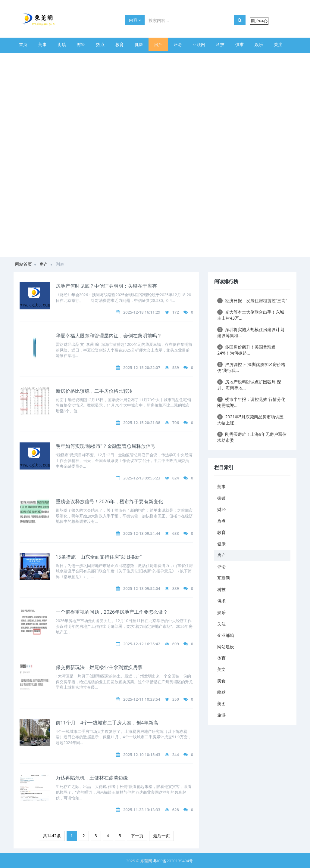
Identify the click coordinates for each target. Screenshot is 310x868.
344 (176, 755)
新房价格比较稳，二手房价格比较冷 (94, 391)
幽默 (136, 58)
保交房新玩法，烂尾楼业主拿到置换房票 (99, 667)
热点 (100, 44)
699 (176, 644)
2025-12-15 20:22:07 (142, 367)
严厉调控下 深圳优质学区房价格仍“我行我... (251, 367)
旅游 (175, 58)
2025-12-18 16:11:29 (142, 312)
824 (176, 478)
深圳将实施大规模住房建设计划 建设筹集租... (251, 332)
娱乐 (259, 44)
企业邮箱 (27, 58)
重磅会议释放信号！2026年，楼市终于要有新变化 (110, 501)
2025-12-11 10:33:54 (142, 699)
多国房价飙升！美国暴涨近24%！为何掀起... (246, 350)
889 (176, 588)
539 (176, 367)
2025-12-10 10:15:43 (142, 755)
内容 (135, 20)
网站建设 (55, 58)
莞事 (42, 44)
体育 (79, 58)
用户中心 (259, 21)
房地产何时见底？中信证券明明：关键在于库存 (106, 286)
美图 (156, 58)
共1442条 (52, 836)
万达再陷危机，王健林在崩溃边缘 (92, 778)
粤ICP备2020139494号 (173, 861)
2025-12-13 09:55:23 (142, 478)
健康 (139, 44)
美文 (98, 58)
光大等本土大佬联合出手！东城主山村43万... (251, 315)
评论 (177, 44)
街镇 (62, 44)
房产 (158, 44)
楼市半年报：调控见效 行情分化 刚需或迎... (251, 402)
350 (176, 699)
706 (176, 423)
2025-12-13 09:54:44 (142, 533)
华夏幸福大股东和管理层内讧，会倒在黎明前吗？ (109, 336)
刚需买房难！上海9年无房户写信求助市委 (252, 437)
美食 (117, 58)
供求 (240, 44)
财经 (81, 44)
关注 (278, 44)
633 (176, 533)
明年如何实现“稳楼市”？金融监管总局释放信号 (106, 446)
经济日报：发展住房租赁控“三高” (252, 301)
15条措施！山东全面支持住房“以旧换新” (99, 557)
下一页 (137, 836)
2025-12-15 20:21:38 (142, 423)
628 (176, 810)
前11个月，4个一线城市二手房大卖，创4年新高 (107, 723)
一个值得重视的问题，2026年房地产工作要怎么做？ (112, 612)
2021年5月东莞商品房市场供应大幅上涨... (250, 420)
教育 (120, 44)
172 (176, 312)
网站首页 (23, 264)
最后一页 (161, 836)
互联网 (199, 44)
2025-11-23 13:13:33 (142, 810)
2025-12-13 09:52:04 (142, 588)
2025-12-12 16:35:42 (142, 644)
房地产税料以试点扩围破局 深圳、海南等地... (249, 385)
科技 (220, 44)
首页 (23, 44)
